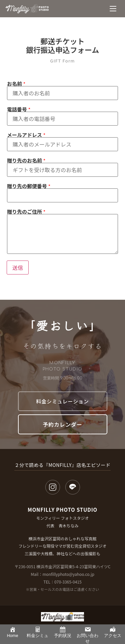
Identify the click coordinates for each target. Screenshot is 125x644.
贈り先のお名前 (26, 160)
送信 (18, 268)
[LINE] (73, 487)
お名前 (16, 84)
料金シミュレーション (62, 401)
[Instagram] (53, 487)
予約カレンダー (62, 424)
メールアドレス (26, 135)
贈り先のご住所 (26, 212)
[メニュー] (113, 9)
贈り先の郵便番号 (29, 186)
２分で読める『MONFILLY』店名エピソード (62, 465)
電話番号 (19, 109)
